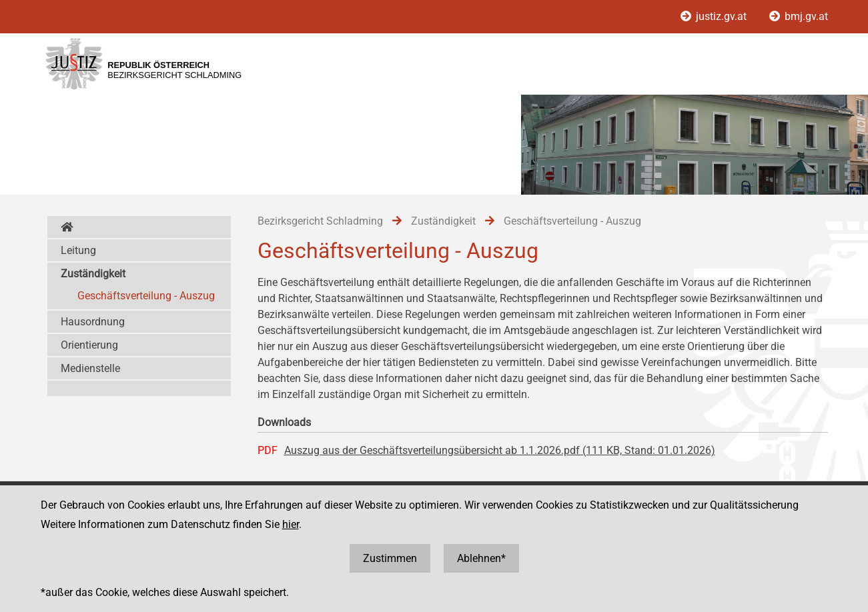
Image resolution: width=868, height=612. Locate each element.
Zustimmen (390, 558)
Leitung (78, 250)
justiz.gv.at (715, 16)
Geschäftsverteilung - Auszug (146, 296)
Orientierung (89, 345)
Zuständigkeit (93, 274)
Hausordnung (93, 322)
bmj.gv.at (799, 16)
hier (291, 524)
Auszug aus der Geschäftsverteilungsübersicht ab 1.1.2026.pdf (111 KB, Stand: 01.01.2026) (500, 450)
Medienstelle (90, 368)
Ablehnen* (481, 558)
